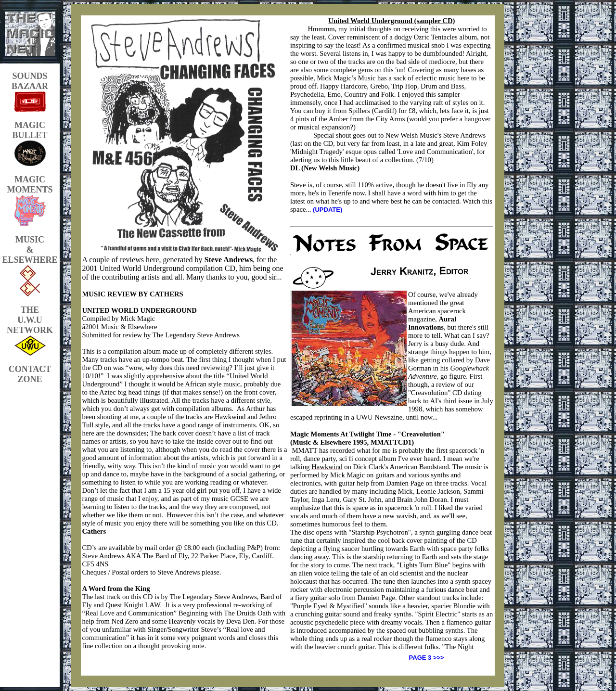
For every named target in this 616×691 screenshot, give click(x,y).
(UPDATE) (327, 210)
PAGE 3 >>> (427, 658)
